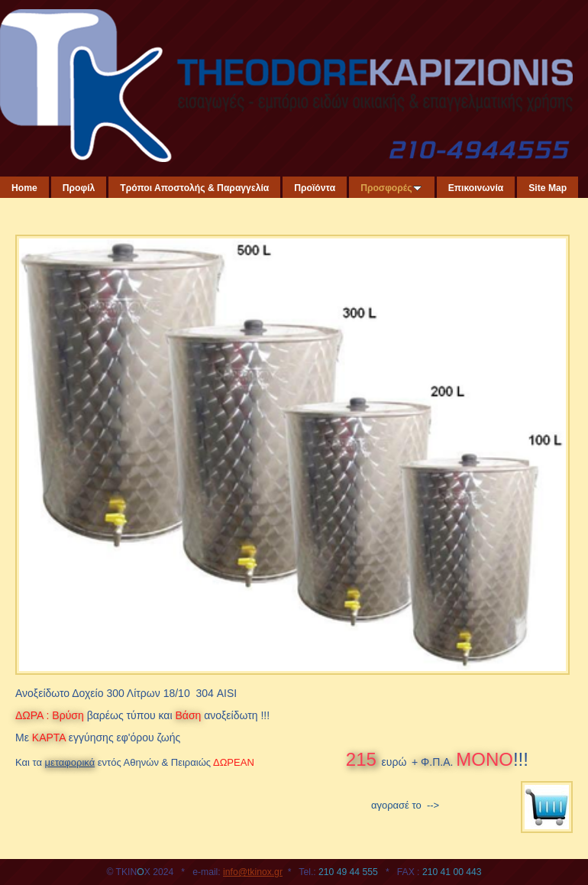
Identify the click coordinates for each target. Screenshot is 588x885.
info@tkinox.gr (253, 872)
